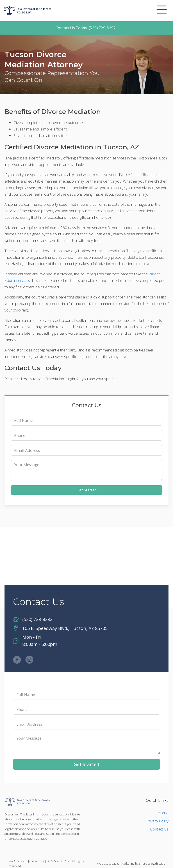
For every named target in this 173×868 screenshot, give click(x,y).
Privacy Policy (157, 821)
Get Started (87, 490)
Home (163, 813)
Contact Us (159, 829)
